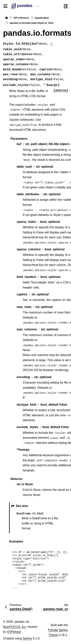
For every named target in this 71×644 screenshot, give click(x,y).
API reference (21, 18)
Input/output (42, 18)
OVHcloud (14, 632)
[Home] (6, 18)
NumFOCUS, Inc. (15, 627)
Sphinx (27, 638)
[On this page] (66, 6)
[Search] (59, 6)
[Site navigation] (5, 6)
